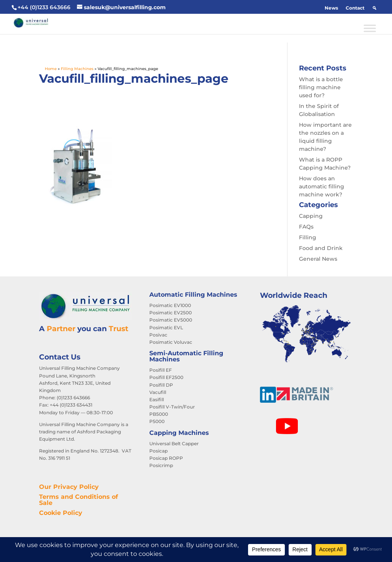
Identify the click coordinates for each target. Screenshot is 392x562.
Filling (308, 237)
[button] (374, 8)
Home (51, 69)
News (331, 8)
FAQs (306, 227)
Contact (355, 8)
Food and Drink (321, 248)
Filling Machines (77, 69)
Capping (311, 216)
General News (318, 259)
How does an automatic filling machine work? (322, 186)
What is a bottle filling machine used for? (321, 87)
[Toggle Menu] (370, 28)
